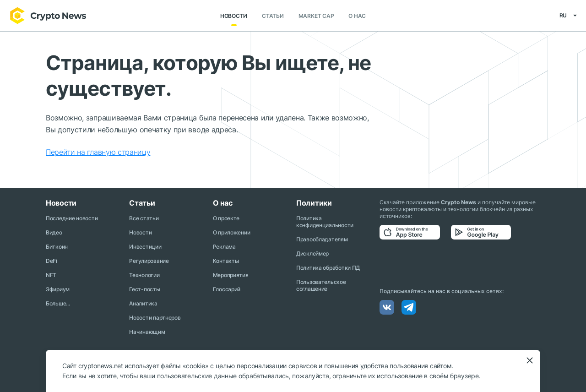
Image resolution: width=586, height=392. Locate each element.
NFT (51, 275)
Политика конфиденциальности (325, 222)
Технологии (144, 275)
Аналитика (143, 303)
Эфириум (58, 289)
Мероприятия (231, 275)
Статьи (273, 16)
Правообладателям (322, 239)
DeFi (52, 261)
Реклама (224, 247)
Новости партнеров (155, 318)
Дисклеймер (312, 253)
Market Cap (316, 16)
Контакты (226, 261)
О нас (357, 16)
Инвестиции (145, 247)
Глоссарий (227, 289)
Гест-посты (144, 289)
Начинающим (147, 332)
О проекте (226, 218)
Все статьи (144, 218)
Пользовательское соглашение (321, 285)
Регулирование (149, 261)
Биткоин (57, 247)
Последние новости (72, 218)
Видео (54, 232)
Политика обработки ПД (328, 268)
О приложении (232, 232)
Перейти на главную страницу (98, 152)
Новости (234, 16)
